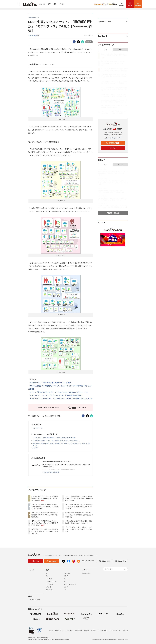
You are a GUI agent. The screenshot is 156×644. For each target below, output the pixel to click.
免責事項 (86, 630)
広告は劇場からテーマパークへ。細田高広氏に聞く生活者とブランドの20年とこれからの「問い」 (45, 531)
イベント (62, 4)
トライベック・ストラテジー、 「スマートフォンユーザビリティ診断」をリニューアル (61, 399)
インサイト (49, 579)
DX (47, 573)
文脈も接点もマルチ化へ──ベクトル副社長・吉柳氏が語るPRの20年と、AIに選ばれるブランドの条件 (45, 507)
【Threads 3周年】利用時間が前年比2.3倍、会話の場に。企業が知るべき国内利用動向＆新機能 (45, 523)
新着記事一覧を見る (113, 213)
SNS (65, 590)
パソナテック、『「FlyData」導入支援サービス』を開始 (50, 383)
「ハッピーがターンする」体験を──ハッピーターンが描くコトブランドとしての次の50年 (79, 529)
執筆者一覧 (49, 590)
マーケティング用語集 (34, 600)
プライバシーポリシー (115, 630)
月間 (120, 50)
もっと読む (35, 448)
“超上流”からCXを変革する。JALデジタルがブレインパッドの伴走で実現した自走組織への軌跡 (79, 507)
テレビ (66, 587)
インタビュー (68, 573)
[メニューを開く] (18, 4)
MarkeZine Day (86, 573)
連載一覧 (49, 587)
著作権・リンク (59, 630)
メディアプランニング (70, 584)
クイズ (66, 579)
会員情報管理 (78, 630)
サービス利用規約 (102, 630)
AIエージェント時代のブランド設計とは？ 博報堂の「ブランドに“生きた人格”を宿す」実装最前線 (45, 515)
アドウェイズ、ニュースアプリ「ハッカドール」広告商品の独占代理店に (56, 395)
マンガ (66, 576)
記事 (49, 4)
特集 (55, 4)
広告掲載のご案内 (104, 561)
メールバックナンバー (113, 138)
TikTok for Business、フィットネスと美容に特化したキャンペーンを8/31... (56, 441)
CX (47, 576)
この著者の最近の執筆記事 (51, 472)
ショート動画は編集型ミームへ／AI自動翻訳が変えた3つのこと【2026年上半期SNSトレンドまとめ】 (79, 498)
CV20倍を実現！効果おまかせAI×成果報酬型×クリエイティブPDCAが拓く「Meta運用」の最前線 (45, 498)
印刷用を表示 (34, 416)
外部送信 (125, 630)
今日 (105, 50)
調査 (65, 581)
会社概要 (93, 630)
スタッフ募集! (69, 630)
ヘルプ (51, 630)
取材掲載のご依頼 (120, 561)
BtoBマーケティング (52, 581)
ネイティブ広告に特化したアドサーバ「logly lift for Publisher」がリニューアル (59, 392)
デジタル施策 (50, 584)
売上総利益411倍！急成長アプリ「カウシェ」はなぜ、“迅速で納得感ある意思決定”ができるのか (79, 515)
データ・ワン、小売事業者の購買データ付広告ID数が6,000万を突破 (55, 438)
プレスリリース (38, 428)
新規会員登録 (112, 143)
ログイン (113, 148)
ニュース (42, 4)
